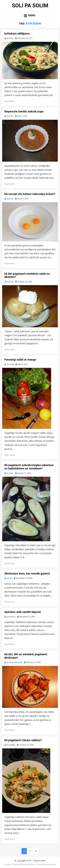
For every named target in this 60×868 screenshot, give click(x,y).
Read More (10, 101)
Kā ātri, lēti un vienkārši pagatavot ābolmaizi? (26, 656)
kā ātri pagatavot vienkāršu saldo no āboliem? (27, 275)
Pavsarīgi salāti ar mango (20, 360)
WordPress (51, 864)
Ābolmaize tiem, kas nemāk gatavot (27, 574)
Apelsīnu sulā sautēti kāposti (23, 612)
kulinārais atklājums (17, 33)
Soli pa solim (30, 6)
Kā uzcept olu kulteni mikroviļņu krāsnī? (30, 194)
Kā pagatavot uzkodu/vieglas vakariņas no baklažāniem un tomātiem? (29, 467)
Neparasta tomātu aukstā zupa (24, 111)
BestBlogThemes (28, 864)
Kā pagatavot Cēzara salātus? (23, 740)
